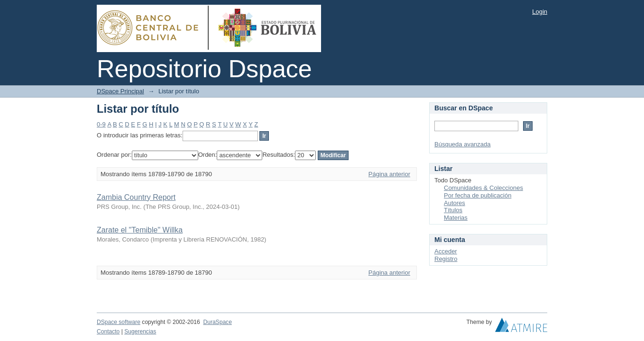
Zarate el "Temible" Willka (140, 230)
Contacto (108, 332)
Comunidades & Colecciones (483, 188)
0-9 (101, 124)
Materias (456, 218)
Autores (455, 203)
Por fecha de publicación (478, 195)
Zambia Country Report (136, 197)
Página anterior (389, 174)
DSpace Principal (120, 91)
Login (540, 12)
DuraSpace (217, 322)
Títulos (453, 210)
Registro (446, 259)
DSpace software (119, 322)
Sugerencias (140, 332)
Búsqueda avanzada (463, 144)
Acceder (446, 251)
